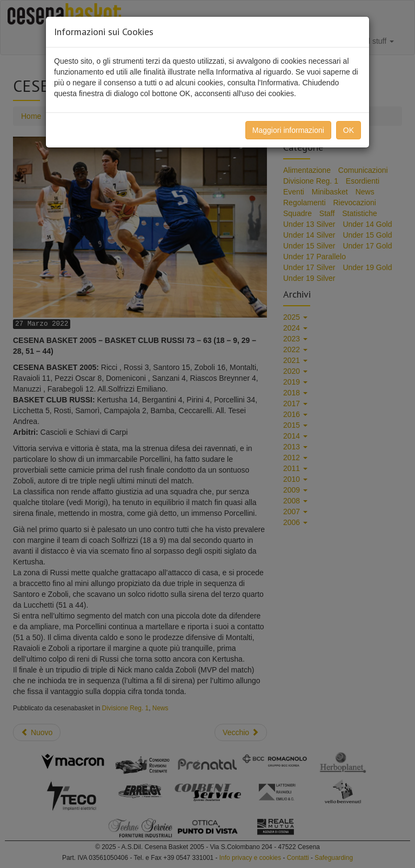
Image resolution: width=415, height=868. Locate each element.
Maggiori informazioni (288, 130)
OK (349, 130)
